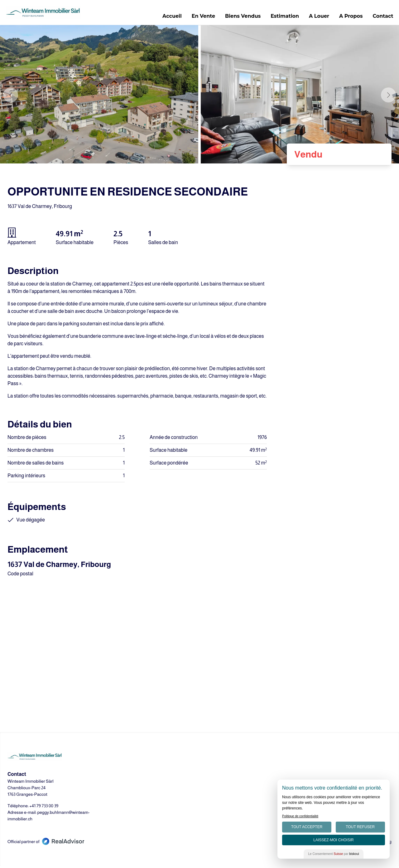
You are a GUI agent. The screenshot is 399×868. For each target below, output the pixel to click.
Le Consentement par (334, 854)
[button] (388, 97)
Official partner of (46, 844)
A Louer (317, 17)
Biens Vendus (241, 17)
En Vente (202, 17)
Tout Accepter (307, 827)
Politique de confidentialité (300, 816)
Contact (381, 17)
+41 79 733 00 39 (44, 808)
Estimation (283, 17)
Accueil (171, 17)
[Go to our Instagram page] (214, 842)
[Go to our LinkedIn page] (199, 842)
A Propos (349, 17)
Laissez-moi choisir (333, 840)
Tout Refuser (360, 827)
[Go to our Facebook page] (185, 842)
